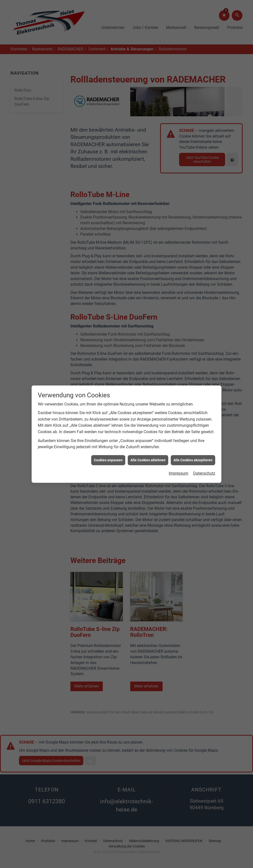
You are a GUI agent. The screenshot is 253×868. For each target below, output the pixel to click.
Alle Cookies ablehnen (148, 434)
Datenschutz (204, 448)
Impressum (179, 448)
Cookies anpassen (108, 434)
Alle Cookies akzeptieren (193, 434)
